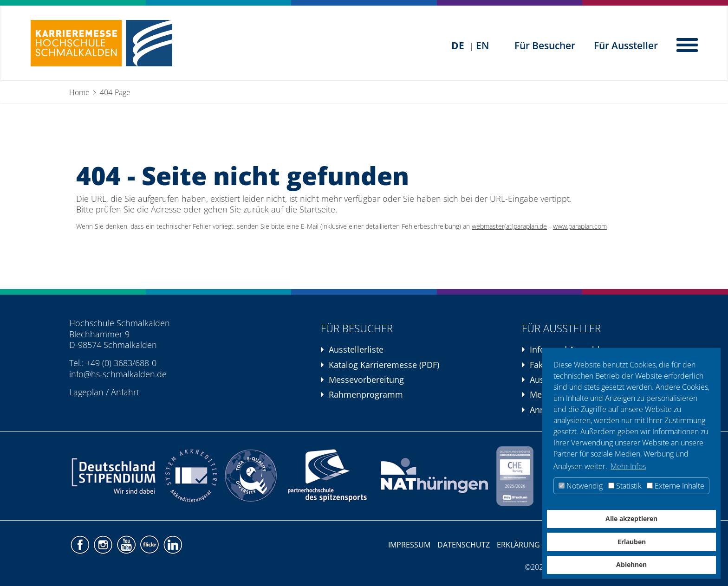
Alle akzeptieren (631, 518)
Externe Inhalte (676, 486)
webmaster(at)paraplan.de (509, 226)
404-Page (115, 92)
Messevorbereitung (366, 380)
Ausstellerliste (356, 349)
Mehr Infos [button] (628, 466)
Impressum (409, 545)
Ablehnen (631, 564)
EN (482, 45)
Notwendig (581, 486)
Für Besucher (545, 45)
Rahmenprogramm (366, 394)
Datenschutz (464, 545)
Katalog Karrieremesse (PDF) (384, 365)
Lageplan (86, 392)
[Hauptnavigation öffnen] (688, 44)
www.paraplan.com (580, 226)
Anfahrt (125, 392)
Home (79, 92)
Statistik (625, 486)
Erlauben (632, 542)
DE (458, 45)
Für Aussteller (626, 45)
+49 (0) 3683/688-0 (121, 363)
